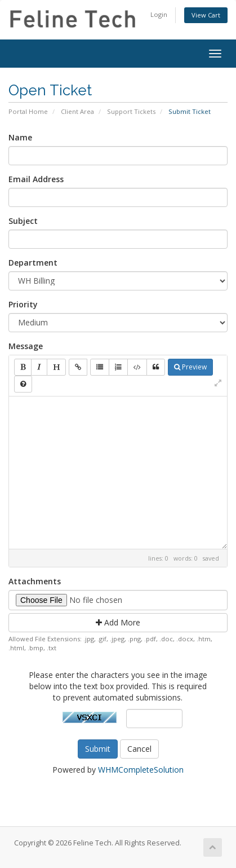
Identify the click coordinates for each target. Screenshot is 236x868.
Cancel (139, 749)
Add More (118, 622)
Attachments (35, 581)
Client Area (77, 111)
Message (26, 346)
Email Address (36, 179)
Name (20, 137)
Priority (23, 304)
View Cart (206, 15)
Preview (190, 367)
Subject (23, 221)
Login (159, 14)
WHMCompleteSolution (141, 770)
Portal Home (28, 111)
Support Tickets (131, 111)
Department (33, 263)
